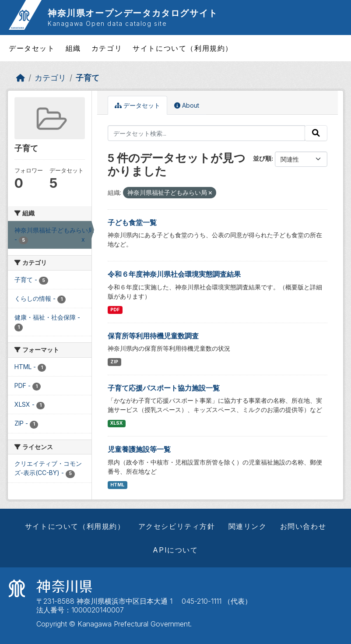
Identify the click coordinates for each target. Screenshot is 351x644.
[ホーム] (21, 78)
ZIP (114, 362)
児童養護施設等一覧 (139, 449)
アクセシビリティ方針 (177, 526)
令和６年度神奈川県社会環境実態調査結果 (174, 274)
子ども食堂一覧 (132, 222)
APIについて (175, 550)
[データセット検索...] (207, 133)
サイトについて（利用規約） (183, 48)
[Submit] (316, 133)
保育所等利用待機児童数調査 (153, 336)
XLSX (116, 423)
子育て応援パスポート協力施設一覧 (164, 388)
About (187, 105)
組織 (73, 48)
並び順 (262, 158)
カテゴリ (107, 48)
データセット (32, 48)
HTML (117, 485)
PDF (115, 310)
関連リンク (248, 526)
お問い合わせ (303, 526)
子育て (88, 78)
